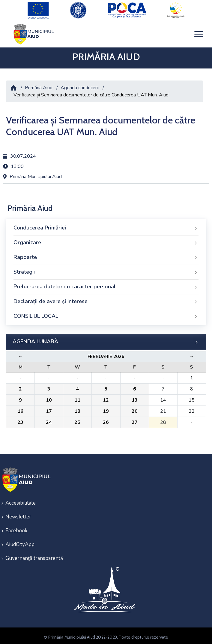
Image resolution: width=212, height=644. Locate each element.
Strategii (106, 269)
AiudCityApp (20, 542)
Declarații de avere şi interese (106, 299)
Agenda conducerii (80, 85)
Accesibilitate (21, 500)
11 (77, 397)
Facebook (16, 528)
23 (20, 420)
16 (20, 409)
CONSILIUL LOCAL (106, 314)
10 (49, 397)
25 (77, 420)
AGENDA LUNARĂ (106, 339)
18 (77, 409)
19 (106, 409)
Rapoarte (106, 255)
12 (106, 397)
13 (135, 397)
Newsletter (18, 514)
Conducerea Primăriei (106, 225)
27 (135, 420)
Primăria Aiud (39, 85)
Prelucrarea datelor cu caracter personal (106, 284)
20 (135, 409)
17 (49, 409)
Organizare (106, 240)
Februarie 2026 (106, 354)
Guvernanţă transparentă (34, 556)
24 (49, 420)
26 (106, 420)
